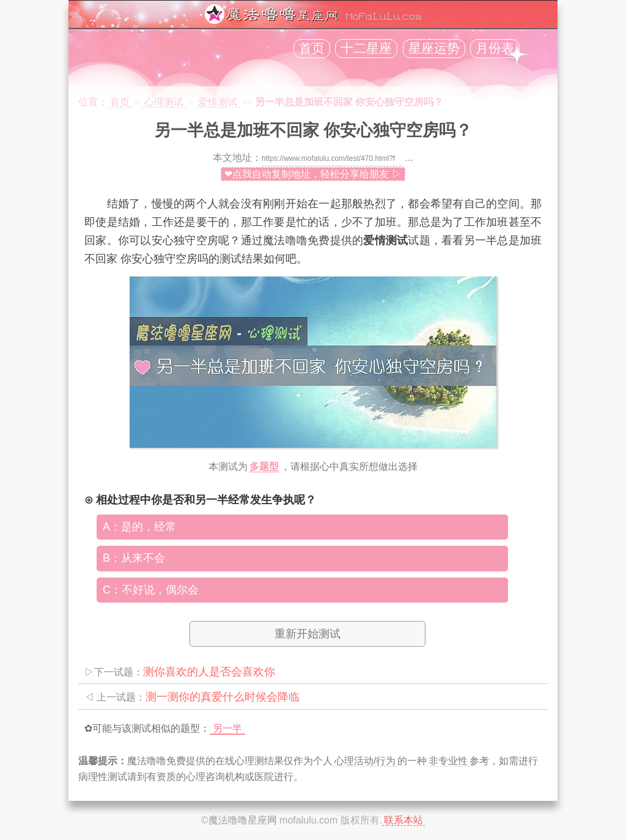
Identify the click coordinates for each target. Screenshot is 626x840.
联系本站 (403, 820)
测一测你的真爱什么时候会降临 (223, 697)
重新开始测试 (307, 634)
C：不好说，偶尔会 (151, 590)
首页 (312, 48)
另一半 (227, 728)
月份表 (495, 48)
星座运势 (434, 48)
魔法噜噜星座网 (243, 820)
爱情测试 (218, 102)
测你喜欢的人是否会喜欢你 (209, 672)
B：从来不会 (134, 558)
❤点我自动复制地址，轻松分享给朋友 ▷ (313, 174)
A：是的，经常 (139, 527)
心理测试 (164, 102)
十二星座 (366, 48)
